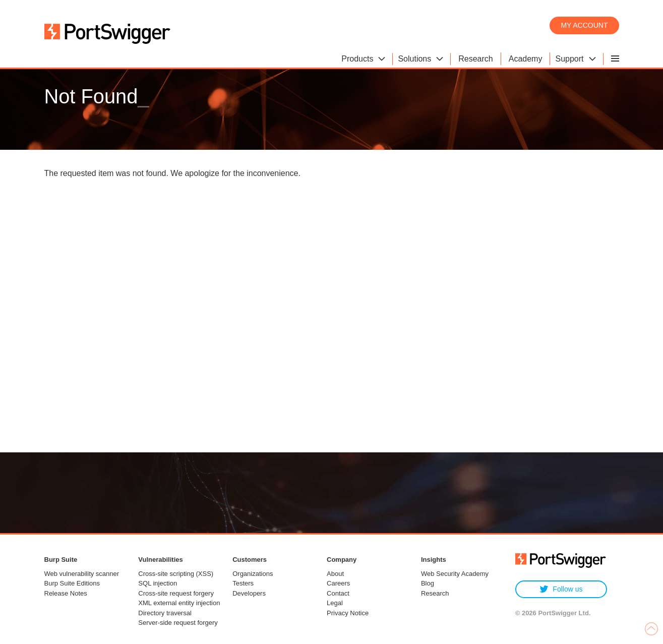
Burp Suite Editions (72, 583)
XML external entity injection (179, 603)
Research (435, 593)
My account (584, 25)
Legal (335, 603)
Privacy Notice (348, 613)
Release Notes (66, 593)
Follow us (561, 589)
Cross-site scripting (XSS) (176, 574)
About (335, 574)
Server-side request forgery (178, 623)
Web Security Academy (455, 574)
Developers (249, 593)
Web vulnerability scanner (82, 574)
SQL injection (158, 583)
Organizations (253, 574)
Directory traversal (165, 613)
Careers (338, 583)
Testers (243, 583)
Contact (338, 593)
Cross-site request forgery (176, 593)
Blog (428, 583)
